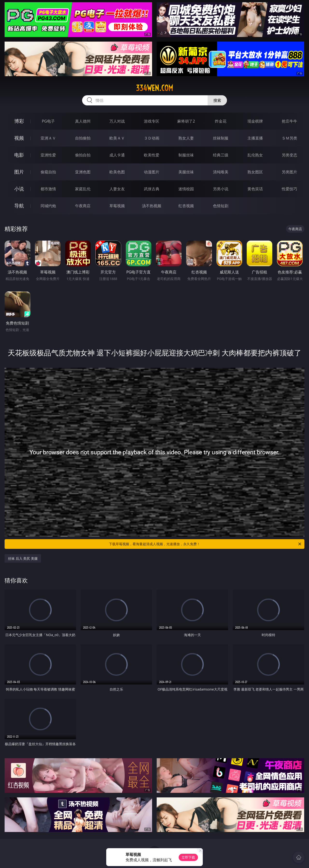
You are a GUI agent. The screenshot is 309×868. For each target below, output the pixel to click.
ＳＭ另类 (289, 138)
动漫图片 (152, 172)
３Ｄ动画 (152, 138)
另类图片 (289, 172)
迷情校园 (186, 189)
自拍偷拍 (83, 138)
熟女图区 (255, 172)
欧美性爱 (152, 155)
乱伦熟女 (255, 155)
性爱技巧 (289, 189)
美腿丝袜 (186, 172)
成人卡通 (117, 155)
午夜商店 (83, 206)
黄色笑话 (255, 189)
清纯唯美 (221, 172)
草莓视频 (117, 206)
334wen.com (154, 88)
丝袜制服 (221, 138)
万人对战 (117, 121)
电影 (19, 155)
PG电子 (48, 121)
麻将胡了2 (186, 121)
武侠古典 (152, 189)
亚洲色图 (83, 172)
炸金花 (221, 121)
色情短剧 (221, 206)
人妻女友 (117, 189)
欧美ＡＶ (117, 138)
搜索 (217, 100)
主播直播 (255, 138)
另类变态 (289, 155)
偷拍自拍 (83, 155)
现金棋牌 (255, 121)
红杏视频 (186, 206)
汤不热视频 (152, 206)
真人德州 (83, 121)
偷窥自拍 (48, 172)
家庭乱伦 (83, 189)
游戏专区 (152, 121)
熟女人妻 (186, 138)
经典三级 (221, 155)
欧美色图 (117, 172)
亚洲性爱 (48, 155)
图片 (19, 172)
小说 (19, 189)
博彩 (19, 121)
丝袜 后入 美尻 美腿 (23, 558)
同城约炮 (48, 206)
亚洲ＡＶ (48, 138)
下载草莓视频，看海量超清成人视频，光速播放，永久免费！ (205, 544)
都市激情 (48, 189)
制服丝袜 (186, 155)
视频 (19, 138)
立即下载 (188, 857)
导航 (19, 206)
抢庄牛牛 (289, 121)
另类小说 (221, 189)
